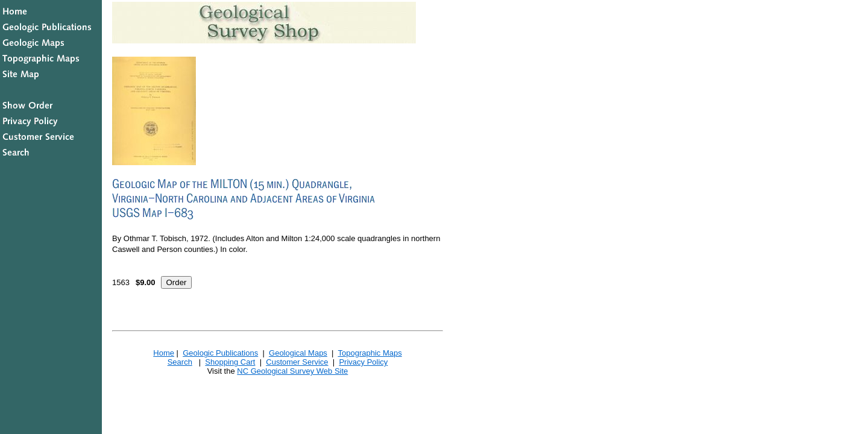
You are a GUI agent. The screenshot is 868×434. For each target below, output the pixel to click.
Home (164, 353)
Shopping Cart (230, 362)
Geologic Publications (220, 353)
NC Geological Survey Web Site (292, 371)
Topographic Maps (370, 353)
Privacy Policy (363, 362)
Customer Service (297, 362)
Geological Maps (298, 353)
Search (180, 362)
